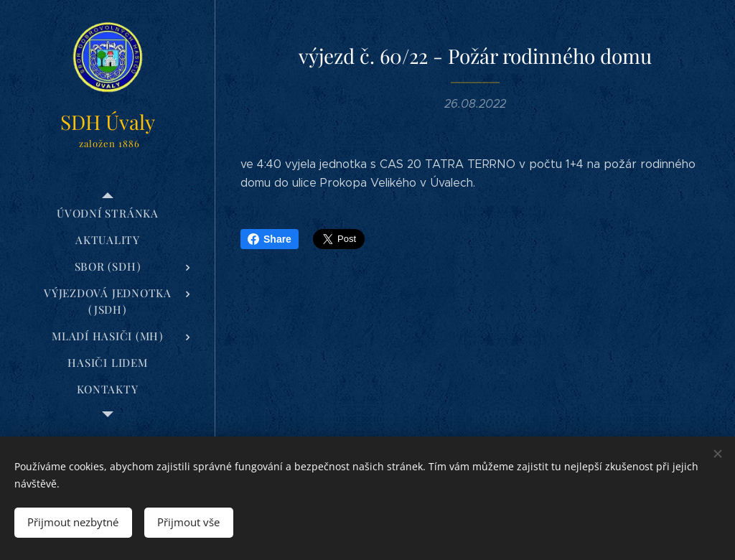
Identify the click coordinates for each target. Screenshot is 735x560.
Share (270, 239)
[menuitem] (108, 214)
